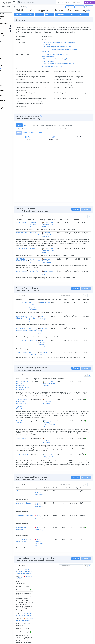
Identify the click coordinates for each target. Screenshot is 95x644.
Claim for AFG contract (34, 502)
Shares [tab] (36, 136)
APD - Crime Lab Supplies (35, 607)
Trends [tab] (29, 136)
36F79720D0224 (32, 263)
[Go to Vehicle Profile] (27, 265)
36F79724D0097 (32, 234)
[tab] (29, 144)
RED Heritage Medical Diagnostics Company (43, 321)
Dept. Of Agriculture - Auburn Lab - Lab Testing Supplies (36, 584)
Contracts (8, 18)
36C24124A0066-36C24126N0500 (32, 344)
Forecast (83, 17)
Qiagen (41, 355)
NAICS (8, 76)
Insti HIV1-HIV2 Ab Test (34, 628)
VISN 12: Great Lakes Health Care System (55, 235)
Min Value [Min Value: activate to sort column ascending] (57, 499)
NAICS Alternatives (33, 63)
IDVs (50, 17)
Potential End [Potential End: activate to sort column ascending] (86, 314)
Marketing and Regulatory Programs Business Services (60, 434)
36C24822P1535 (32, 355)
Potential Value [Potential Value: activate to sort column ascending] (66, 314)
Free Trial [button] (89, 2)
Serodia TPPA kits (32, 618)
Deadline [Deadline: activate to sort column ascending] (86, 393)
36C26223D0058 (32, 244)
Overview (29, 17)
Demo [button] (73, 2)
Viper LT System (32, 449)
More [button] (60, 2)
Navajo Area (54, 317)
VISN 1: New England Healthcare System (52, 346)
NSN (7, 81)
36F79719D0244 (32, 286)
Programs (8, 71)
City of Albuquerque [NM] (55, 608)
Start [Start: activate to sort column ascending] (71, 231)
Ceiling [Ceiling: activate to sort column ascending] (64, 231)
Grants (7, 21)
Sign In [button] (80, 2)
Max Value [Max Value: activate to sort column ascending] (66, 499)
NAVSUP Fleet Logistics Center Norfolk (60, 467)
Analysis (39, 17)
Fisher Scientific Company (42, 333)
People (7, 63)
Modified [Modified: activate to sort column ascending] (86, 231)
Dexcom (41, 263)
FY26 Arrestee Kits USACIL (35, 514)
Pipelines (7, 26)
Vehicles (7, 48)
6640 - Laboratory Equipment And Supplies (63, 55)
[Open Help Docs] (37, 7)
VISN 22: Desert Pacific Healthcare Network (55, 247)
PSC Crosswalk (31, 51)
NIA (7, 78)
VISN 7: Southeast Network (58, 451)
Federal (6, 6)
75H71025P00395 (32, 317)
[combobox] (55, 2)
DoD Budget (8, 85)
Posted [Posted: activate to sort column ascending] (78, 393)
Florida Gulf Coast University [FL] (56, 596)
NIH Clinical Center (53, 368)
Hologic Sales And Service (43, 245)
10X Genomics (42, 344)
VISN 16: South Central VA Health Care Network (55, 275)
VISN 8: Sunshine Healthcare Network (52, 358)
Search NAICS (30, 7)
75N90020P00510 (32, 367)
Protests (7, 88)
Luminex (41, 286)
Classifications (9, 73)
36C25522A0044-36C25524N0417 (32, 332)
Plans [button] (67, 2)
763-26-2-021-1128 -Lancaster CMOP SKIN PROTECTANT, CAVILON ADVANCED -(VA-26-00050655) (34, 416)
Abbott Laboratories (42, 275)
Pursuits (7, 28)
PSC (7, 83)
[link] (89, 227)
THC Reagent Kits (32, 465)
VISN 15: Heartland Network (52, 333)
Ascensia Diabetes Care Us (43, 235)
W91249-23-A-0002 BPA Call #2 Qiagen (34, 551)
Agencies (7, 61)
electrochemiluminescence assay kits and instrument (36, 527)
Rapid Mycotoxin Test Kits (35, 432)
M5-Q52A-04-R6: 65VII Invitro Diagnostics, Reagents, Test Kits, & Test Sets (35, 399)
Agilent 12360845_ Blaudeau (32, 539)
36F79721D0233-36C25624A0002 (32, 275)
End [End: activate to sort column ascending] (77, 231)
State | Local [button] (16, 6)
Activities (7, 31)
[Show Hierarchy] (46, 14)
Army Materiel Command (49, 504)
